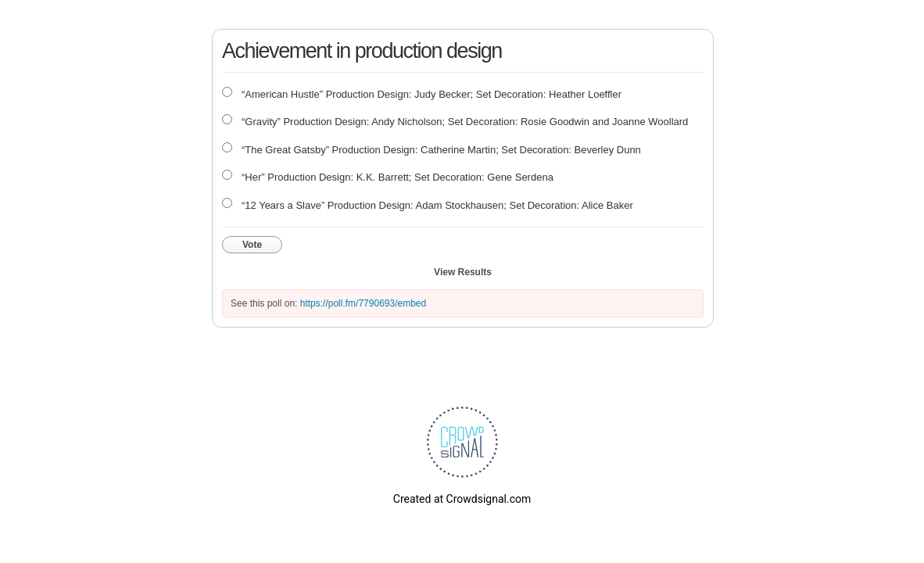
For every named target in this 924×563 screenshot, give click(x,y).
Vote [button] (252, 245)
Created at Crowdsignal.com (462, 499)
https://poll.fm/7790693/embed (363, 303)
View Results (463, 272)
